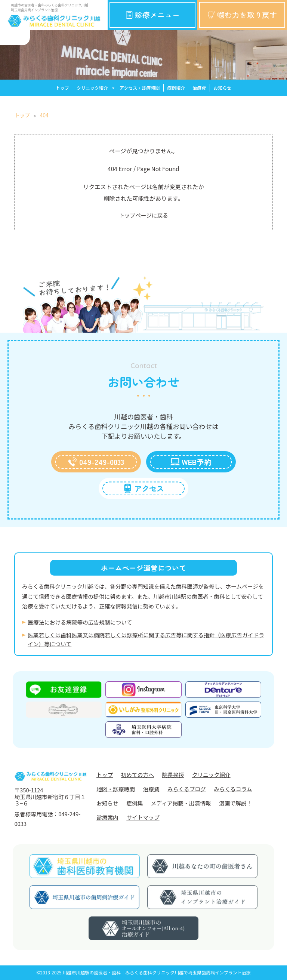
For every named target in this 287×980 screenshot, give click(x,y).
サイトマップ (143, 817)
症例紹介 (176, 88)
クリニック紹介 (92, 88)
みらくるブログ (187, 789)
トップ (62, 88)
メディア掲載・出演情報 (181, 803)
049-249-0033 (96, 462)
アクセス (143, 488)
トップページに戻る (143, 215)
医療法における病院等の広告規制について (80, 622)
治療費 (199, 88)
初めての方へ (138, 775)
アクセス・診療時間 (140, 88)
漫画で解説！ (235, 803)
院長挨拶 (173, 775)
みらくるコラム (233, 789)
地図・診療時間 (116, 789)
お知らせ (222, 88)
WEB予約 (191, 462)
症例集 (135, 803)
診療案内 (107, 817)
